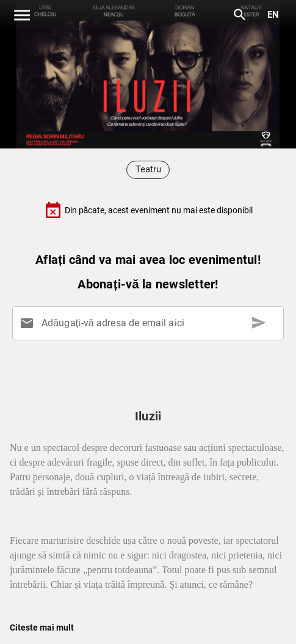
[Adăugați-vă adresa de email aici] (150, 323)
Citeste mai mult (42, 628)
